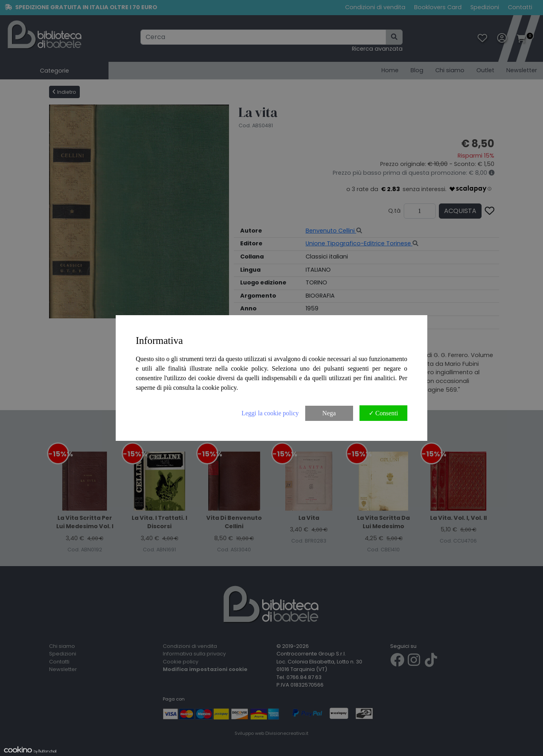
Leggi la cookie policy (270, 413)
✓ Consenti (383, 413)
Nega (329, 413)
